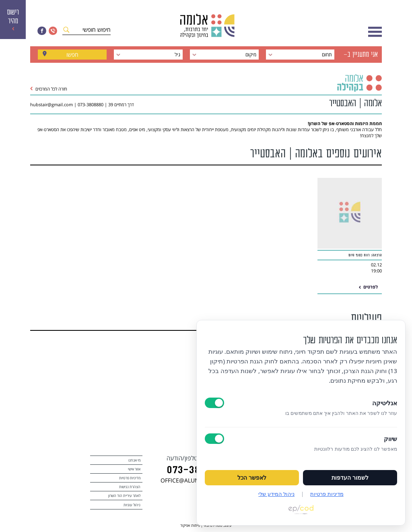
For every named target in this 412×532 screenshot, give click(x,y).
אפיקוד (185, 525)
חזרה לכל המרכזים (49, 89)
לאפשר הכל (252, 478)
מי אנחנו (134, 460)
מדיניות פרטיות (130, 478)
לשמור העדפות (350, 478)
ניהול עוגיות (132, 505)
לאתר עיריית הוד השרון (124, 496)
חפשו (72, 55)
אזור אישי (134, 469)
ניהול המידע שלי (276, 494)
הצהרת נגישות (130, 487)
